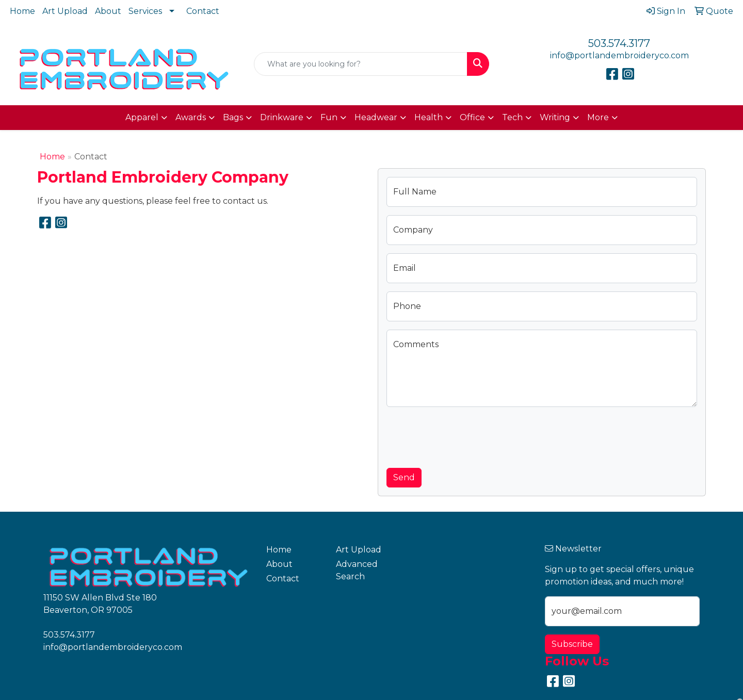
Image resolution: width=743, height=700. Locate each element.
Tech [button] (512, 117)
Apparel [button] (142, 117)
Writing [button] (555, 117)
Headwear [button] (376, 117)
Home (22, 11)
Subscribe (572, 644)
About (108, 11)
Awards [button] (191, 117)
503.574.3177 (619, 43)
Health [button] (429, 117)
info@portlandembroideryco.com (619, 55)
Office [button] (472, 117)
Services (145, 11)
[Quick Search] (361, 64)
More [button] (598, 117)
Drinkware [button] (282, 117)
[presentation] (465, 435)
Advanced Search (357, 570)
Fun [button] (329, 117)
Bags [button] (233, 117)
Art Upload (65, 11)
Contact (203, 11)
